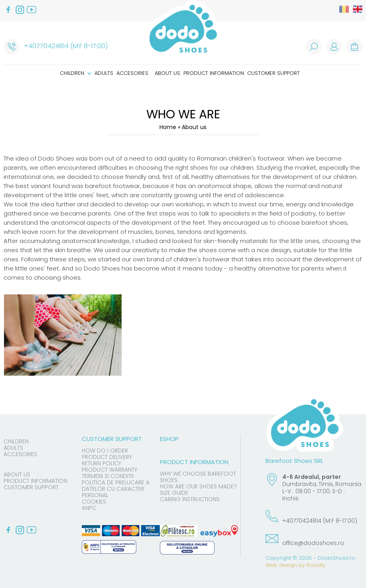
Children (76, 73)
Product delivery (107, 457)
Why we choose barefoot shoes (198, 477)
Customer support (274, 73)
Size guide (174, 493)
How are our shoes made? (198, 486)
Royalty (316, 565)
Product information (214, 73)
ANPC (89, 508)
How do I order (105, 451)
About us (167, 73)
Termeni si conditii (108, 476)
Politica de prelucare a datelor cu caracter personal (116, 489)
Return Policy (101, 463)
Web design (281, 565)
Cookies (94, 502)
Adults (104, 73)
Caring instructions (190, 499)
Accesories (132, 73)
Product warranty (109, 470)
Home (168, 127)
